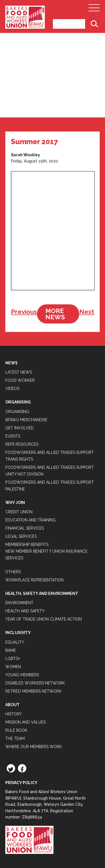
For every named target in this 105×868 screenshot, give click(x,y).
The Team (15, 738)
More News (55, 314)
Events (13, 436)
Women (13, 667)
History (14, 714)
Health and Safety (25, 611)
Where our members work (34, 747)
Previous (24, 312)
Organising (17, 412)
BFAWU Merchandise (26, 420)
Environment (19, 603)
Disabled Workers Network (35, 683)
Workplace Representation (34, 580)
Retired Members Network (33, 691)
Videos (12, 389)
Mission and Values (25, 722)
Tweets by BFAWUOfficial (32, 342)
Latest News (19, 372)
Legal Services (21, 536)
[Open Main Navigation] (94, 9)
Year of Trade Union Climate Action (44, 619)
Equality (15, 642)
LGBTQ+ (13, 659)
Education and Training (31, 520)
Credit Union (19, 512)
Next (87, 312)
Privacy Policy (21, 783)
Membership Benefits (27, 545)
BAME (11, 650)
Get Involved (19, 428)
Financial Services (25, 528)
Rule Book (16, 730)
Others (13, 572)
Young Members (22, 675)
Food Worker (20, 380)
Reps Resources (22, 444)
